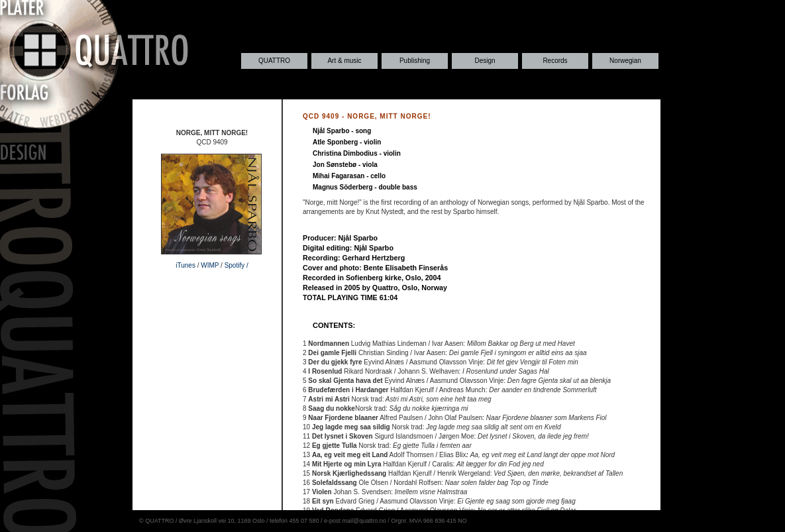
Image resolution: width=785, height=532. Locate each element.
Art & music (344, 61)
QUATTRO (274, 61)
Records (555, 61)
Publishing (415, 61)
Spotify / (236, 265)
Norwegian (625, 61)
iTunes (185, 265)
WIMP (210, 265)
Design (485, 61)
